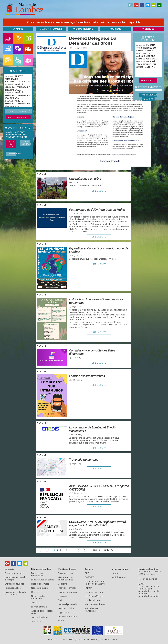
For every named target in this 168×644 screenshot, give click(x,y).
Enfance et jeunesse (68, 592)
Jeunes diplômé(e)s (68, 604)
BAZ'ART (89, 577)
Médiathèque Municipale (91, 610)
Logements (64, 612)
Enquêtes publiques (14, 584)
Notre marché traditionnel (38, 597)
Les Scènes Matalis (94, 596)
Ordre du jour (11, 144)
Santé (61, 621)
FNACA (88, 588)
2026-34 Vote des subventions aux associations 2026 (17, 135)
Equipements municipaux (38, 574)
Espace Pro (112, 639)
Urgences (116, 573)
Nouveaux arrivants (68, 617)
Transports (36, 621)
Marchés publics (12, 588)
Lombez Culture (93, 600)
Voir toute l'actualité (18, 111)
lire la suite (99, 191)
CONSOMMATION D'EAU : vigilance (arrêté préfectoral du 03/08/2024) (97, 524)
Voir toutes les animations (149, 83)
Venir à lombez (119, 577)
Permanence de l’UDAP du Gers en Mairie (97, 210)
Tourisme (36, 603)
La (18, 29)
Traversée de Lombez (84, 460)
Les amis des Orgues (95, 592)
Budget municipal (13, 573)
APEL (87, 573)
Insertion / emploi (67, 588)
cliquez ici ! (134, 22)
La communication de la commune (15, 593)
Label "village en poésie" (43, 580)
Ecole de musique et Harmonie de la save (95, 583)
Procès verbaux (26, 143)
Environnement (66, 573)
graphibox (80, 639)
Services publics (66, 608)
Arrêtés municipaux (18, 117)
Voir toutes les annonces (149, 97)
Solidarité (63, 584)
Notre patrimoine (39, 588)
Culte (61, 600)
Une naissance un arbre (85, 179)
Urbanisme (37, 592)
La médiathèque (39, 607)
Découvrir (51, 29)
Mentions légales (95, 639)
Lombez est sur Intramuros (87, 376)
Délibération (14, 154)
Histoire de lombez (40, 584)
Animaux (63, 596)
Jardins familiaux (40, 617)
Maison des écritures (95, 604)
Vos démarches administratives (66, 578)
